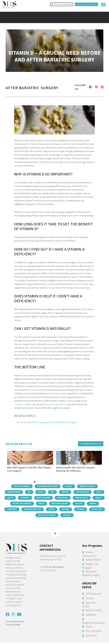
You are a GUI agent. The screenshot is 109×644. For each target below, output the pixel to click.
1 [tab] (35, 481)
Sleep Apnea (42, 510)
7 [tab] (69, 481)
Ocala (89, 628)
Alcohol (70, 485)
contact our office (23, 403)
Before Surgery (18, 491)
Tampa (90, 599)
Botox (47, 491)
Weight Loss (41, 516)
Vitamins (24, 516)
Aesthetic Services (21, 485)
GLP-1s (19, 497)
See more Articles (91, 442)
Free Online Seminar (86, 4)
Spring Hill (91, 637)
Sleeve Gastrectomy (64, 510)
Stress (84, 510)
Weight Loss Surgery (64, 516)
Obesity (32, 504)
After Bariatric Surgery (47, 485)
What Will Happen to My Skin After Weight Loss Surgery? (30, 460)
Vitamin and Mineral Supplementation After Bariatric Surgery (48, 421)
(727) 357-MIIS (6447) (54, 568)
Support (98, 510)
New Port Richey (89, 606)
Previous (4, 462)
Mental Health (14, 504)
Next (105, 462)
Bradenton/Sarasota (94, 624)
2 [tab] (40, 481)
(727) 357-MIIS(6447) (62, 4)
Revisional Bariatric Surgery (92, 575)
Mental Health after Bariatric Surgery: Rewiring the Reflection (79, 460)
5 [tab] (57, 481)
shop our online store (55, 403)
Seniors (25, 510)
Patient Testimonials (53, 504)
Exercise (73, 491)
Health (33, 497)
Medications (87, 497)
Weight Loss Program (91, 567)
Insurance (48, 497)
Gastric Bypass (91, 491)
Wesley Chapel (94, 611)
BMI (34, 491)
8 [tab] (74, 481)
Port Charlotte (94, 632)
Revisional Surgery (93, 504)
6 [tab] (63, 481)
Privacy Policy (12, 623)
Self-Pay (10, 510)
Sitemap (17, 626)
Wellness (85, 516)
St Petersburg (93, 595)
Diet (60, 491)
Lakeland (91, 616)
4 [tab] (52, 481)
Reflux (73, 504)
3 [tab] (46, 481)
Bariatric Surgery (89, 485)
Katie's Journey (67, 497)
